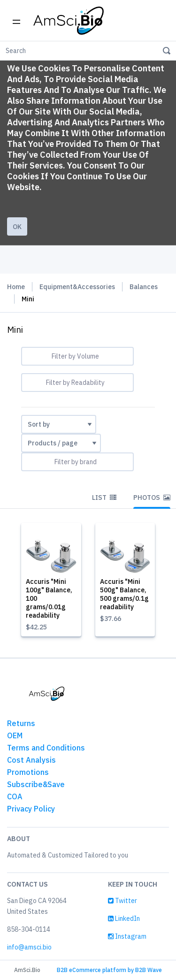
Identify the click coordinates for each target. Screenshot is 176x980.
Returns (21, 723)
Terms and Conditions (46, 748)
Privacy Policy (31, 809)
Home (16, 287)
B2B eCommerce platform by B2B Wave (109, 970)
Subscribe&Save (36, 784)
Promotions (28, 772)
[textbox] (77, 356)
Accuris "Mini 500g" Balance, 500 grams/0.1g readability (124, 594)
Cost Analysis (31, 760)
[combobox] (77, 356)
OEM (15, 735)
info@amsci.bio (29, 947)
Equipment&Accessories (77, 287)
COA (15, 796)
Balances (144, 287)
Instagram (127, 936)
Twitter (122, 901)
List (104, 498)
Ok (17, 227)
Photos (152, 498)
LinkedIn (124, 919)
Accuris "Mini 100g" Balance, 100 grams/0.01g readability (49, 598)
